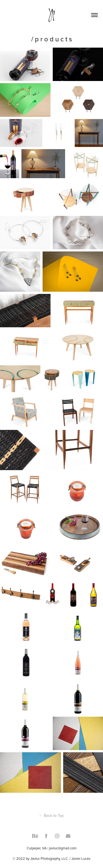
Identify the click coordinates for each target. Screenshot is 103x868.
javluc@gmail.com (63, 848)
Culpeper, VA (37, 848)
